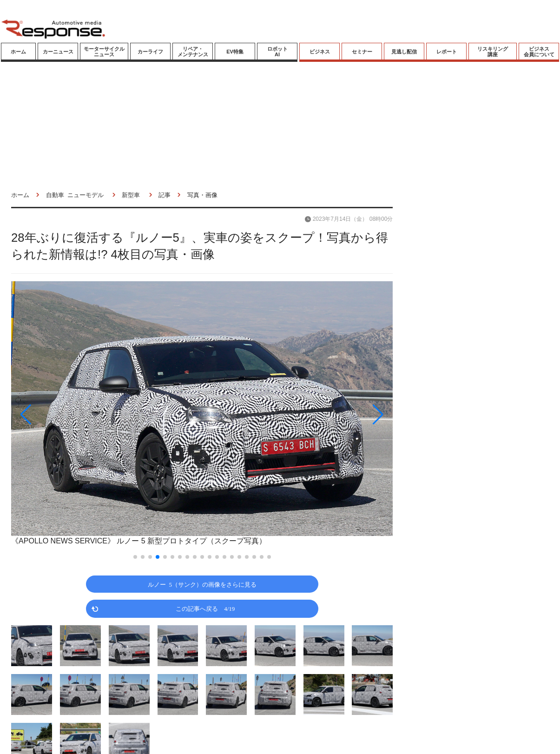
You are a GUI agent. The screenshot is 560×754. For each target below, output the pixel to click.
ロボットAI (277, 52)
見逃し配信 (404, 52)
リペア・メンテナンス (193, 52)
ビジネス (320, 52)
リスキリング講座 (493, 52)
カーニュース (58, 52)
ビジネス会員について (539, 52)
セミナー (362, 52)
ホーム (18, 52)
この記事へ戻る (205, 608)
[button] (68, 415)
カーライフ (150, 52)
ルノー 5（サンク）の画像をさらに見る (202, 584)
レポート (447, 52)
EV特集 (235, 52)
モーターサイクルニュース (104, 52)
